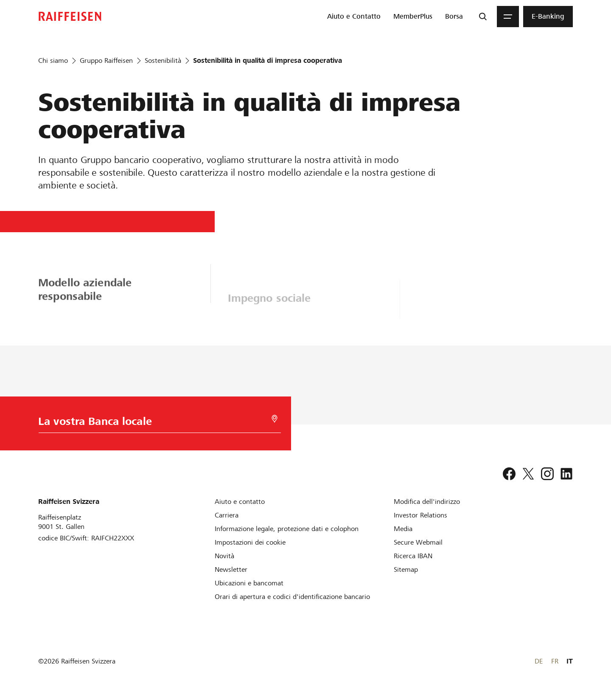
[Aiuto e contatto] (240, 502)
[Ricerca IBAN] (413, 556)
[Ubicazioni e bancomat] (249, 583)
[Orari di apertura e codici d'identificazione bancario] (292, 597)
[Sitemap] (406, 569)
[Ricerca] (483, 17)
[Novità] (224, 556)
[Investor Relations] (420, 515)
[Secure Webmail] (418, 542)
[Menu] (508, 17)
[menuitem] (354, 17)
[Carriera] (227, 515)
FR (555, 661)
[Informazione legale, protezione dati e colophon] (287, 529)
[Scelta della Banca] (147, 423)
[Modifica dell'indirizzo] (427, 502)
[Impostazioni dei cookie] (250, 542)
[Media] (403, 529)
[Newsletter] (231, 569)
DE (539, 661)
